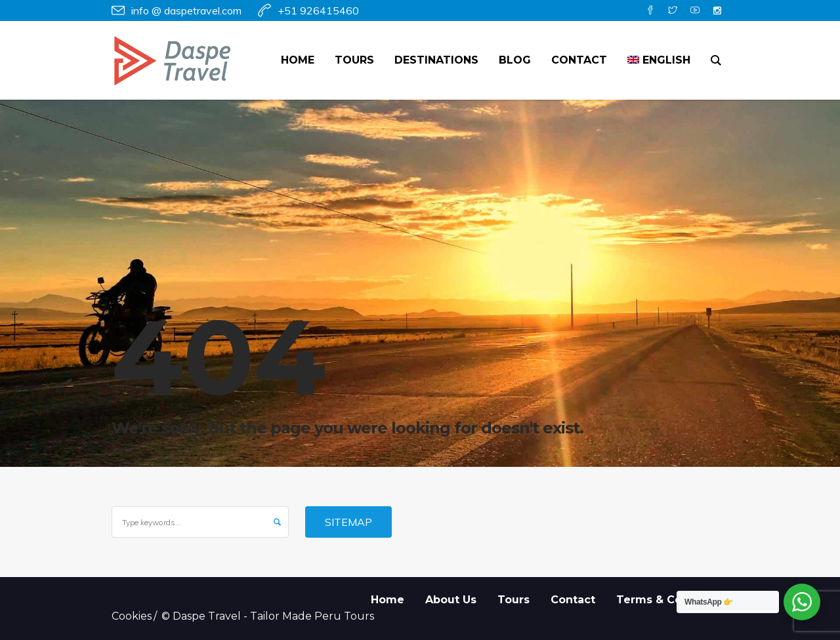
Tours (514, 600)
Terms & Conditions (672, 600)
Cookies (132, 616)
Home (388, 600)
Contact (573, 600)
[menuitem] (659, 60)
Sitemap (348, 522)
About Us (451, 600)
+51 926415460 (318, 10)
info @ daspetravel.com (186, 10)
